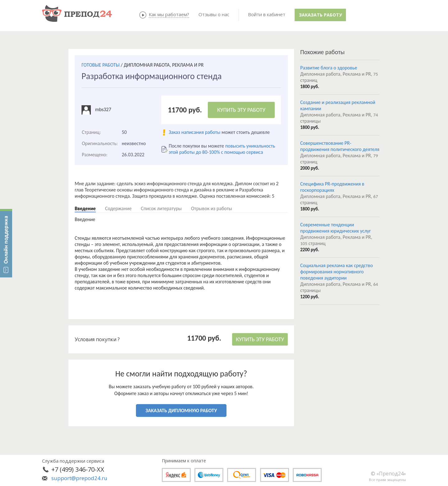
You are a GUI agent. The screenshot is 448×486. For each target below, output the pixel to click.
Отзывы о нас (214, 14)
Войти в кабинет (267, 14)
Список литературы (161, 208)
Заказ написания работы (194, 132)
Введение (85, 208)
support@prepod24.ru (79, 478)
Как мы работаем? (169, 14)
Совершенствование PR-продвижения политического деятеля (340, 146)
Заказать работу (320, 15)
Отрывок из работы (212, 208)
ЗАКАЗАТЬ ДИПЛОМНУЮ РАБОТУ (181, 411)
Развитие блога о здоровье (329, 68)
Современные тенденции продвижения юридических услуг (336, 228)
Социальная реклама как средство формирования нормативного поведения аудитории (336, 272)
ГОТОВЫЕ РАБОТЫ (100, 65)
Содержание (118, 208)
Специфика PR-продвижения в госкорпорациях (332, 187)
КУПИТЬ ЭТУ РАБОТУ (241, 110)
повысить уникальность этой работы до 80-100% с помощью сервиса (222, 149)
